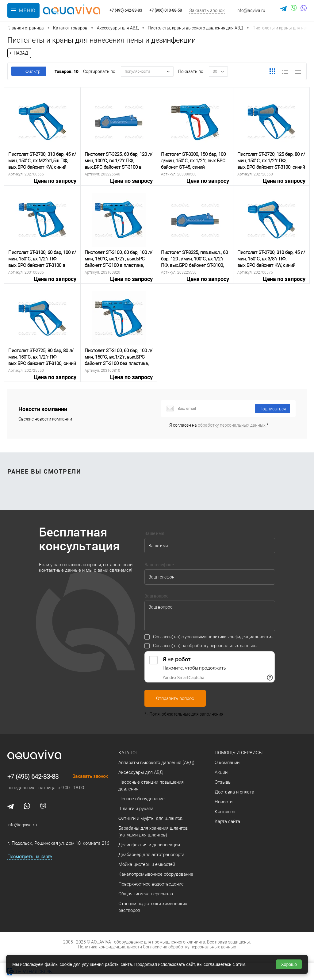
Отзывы (223, 782)
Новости (224, 802)
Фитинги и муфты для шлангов (150, 818)
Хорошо (289, 964)
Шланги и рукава (136, 809)
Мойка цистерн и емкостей (147, 864)
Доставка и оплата (234, 792)
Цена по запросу (42, 184)
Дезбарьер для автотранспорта (151, 855)
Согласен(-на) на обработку (204, 646)
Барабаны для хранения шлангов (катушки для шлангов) (153, 832)
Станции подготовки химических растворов (153, 907)
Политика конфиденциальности (110, 947)
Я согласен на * (219, 425)
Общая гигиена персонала (146, 894)
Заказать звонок (207, 10)
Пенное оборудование (142, 799)
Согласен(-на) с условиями (212, 637)
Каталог (128, 753)
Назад (21, 53)
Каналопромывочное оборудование (156, 874)
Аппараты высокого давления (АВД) (156, 763)
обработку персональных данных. (232, 425)
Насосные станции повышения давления (151, 786)
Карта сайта (227, 821)
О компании (227, 763)
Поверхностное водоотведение (151, 884)
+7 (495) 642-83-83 (33, 777)
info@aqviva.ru (251, 10)
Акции (221, 772)
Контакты (225, 812)
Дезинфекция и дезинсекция (149, 845)
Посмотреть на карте (30, 857)
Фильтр (29, 71)
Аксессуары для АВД (141, 772)
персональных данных (232, 646)
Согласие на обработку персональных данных (190, 947)
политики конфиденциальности (239, 637)
